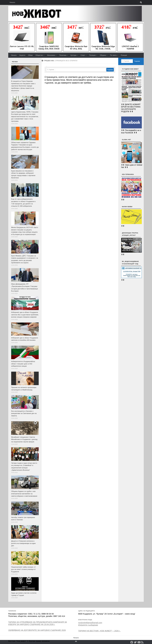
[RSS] (142, 642)
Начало (12, 2)
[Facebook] (132, 642)
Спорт (83, 55)
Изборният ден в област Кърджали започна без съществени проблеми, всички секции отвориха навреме (25, 315)
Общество (39, 55)
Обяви (30, 55)
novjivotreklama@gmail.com (90, 623)
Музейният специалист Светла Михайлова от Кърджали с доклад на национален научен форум (24, 439)
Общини (103, 55)
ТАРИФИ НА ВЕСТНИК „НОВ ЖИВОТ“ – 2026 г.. (99, 631)
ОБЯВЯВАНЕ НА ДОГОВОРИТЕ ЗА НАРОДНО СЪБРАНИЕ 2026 (37, 630)
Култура (73, 55)
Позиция (124, 55)
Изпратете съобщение (88, 625)
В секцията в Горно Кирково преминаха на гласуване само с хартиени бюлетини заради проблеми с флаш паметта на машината (23, 86)
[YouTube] (139, 642)
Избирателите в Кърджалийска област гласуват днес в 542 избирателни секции (23, 364)
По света (113, 55)
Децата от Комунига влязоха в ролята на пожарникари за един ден (23, 543)
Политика (63, 55)
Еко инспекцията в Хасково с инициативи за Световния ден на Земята (24, 413)
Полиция (92, 55)
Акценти (22, 55)
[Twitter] (135, 642)
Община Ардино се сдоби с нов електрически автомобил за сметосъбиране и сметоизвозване (24, 494)
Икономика (51, 55)
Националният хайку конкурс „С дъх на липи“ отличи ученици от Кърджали (23, 569)
